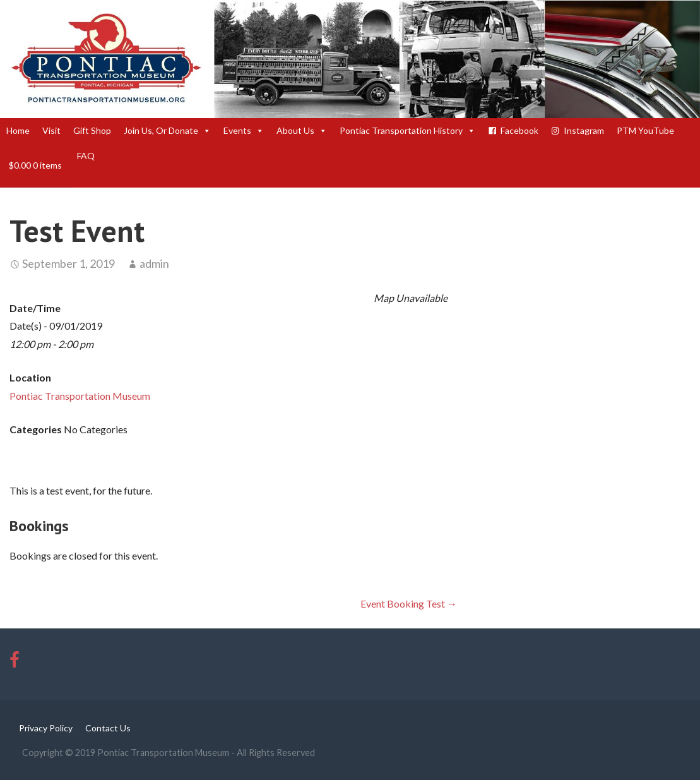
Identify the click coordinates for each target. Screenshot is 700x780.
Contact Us (108, 728)
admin (154, 263)
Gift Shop (92, 130)
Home (18, 130)
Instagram (584, 130)
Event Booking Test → (409, 603)
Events (244, 130)
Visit (51, 130)
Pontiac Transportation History (407, 130)
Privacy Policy (46, 728)
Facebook (519, 130)
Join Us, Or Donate (167, 130)
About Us (302, 130)
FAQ (86, 156)
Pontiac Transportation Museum (80, 396)
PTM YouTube (645, 130)
